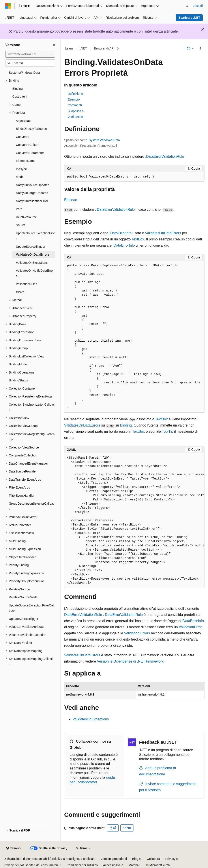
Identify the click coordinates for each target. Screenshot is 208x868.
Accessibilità (111, 865)
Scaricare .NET (189, 18)
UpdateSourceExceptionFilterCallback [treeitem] (32, 608)
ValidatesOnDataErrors (163, 233)
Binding (126, 425)
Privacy (170, 859)
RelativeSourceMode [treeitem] (23, 597)
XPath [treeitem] (20, 292)
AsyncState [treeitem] (24, 121)
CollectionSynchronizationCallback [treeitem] (32, 407)
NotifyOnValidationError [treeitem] (32, 201)
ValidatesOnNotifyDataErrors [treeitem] (35, 273)
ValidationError (190, 627)
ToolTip (168, 431)
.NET (84, 48)
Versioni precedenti (114, 859)
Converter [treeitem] (23, 137)
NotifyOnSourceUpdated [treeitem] (33, 185)
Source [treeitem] (21, 225)
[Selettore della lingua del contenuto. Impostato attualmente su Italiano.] (13, 848)
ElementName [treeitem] (26, 161)
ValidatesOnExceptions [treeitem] (32, 263)
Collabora (154, 859)
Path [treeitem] (19, 209)
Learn (69, 48)
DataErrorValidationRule (165, 157)
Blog (135, 859)
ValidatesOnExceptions (91, 719)
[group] (134, 337)
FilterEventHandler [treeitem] (22, 496)
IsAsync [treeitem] (21, 169)
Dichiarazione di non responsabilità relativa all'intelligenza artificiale (49, 859)
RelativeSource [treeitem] (26, 217)
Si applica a (76, 111)
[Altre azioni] (201, 49)
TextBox (138, 239)
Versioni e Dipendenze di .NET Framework (130, 661)
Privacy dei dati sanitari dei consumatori (31, 865)
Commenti (75, 105)
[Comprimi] (54, 45)
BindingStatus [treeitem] (18, 380)
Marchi (133, 865)
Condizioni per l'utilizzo (82, 865)
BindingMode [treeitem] (18, 364)
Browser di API (104, 48)
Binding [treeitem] (18, 89)
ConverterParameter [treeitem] (30, 153)
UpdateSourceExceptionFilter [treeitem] (35, 236)
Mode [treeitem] (20, 177)
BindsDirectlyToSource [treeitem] (31, 129)
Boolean (71, 200)
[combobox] (30, 54)
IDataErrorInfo (120, 233)
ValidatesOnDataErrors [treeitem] (33, 255)
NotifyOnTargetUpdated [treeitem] (32, 193)
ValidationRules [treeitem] (26, 284)
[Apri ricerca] (187, 6)
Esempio (74, 99)
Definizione (75, 94)
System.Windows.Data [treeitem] (24, 73)
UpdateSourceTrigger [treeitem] (31, 247)
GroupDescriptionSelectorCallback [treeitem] (32, 506)
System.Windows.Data (104, 140)
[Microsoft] (8, 6)
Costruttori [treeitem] (20, 97)
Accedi (198, 6)
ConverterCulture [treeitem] (28, 145)
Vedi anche (75, 117)
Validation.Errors (137, 633)
